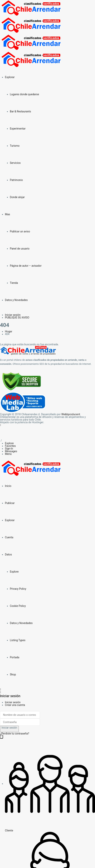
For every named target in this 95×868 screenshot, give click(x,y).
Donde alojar (17, 197)
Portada (15, 657)
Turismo (15, 146)
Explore (14, 572)
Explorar (10, 77)
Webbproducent (71, 414)
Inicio (8, 486)
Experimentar (18, 129)
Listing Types (18, 640)
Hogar (9, 331)
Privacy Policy (18, 589)
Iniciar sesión (13, 702)
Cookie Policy (18, 606)
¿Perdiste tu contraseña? (15, 734)
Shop (13, 674)
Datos (8, 554)
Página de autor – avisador (26, 266)
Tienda (14, 283)
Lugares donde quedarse (24, 94)
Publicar (10, 503)
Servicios (15, 163)
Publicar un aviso (20, 231)
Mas (7, 214)
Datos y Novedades (16, 300)
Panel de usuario (20, 249)
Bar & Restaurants (20, 111)
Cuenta (9, 537)
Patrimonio (16, 180)
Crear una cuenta (15, 705)
